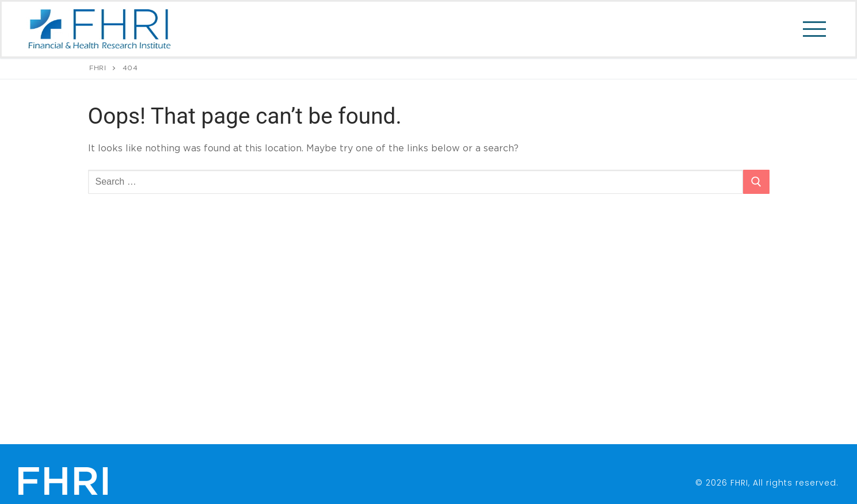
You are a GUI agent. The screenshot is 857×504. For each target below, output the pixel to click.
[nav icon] (812, 29)
